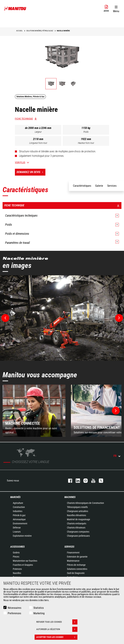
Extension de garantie (77, 557)
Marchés (15, 497)
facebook (68, 481)
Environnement (20, 523)
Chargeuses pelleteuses (78, 536)
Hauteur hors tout (86, 143)
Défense (17, 528)
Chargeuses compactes (78, 532)
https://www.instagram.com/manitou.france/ (84, 481)
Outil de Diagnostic (76, 573)
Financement (73, 553)
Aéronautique (19, 519)
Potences (17, 569)
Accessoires (17, 547)
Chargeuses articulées (77, 511)
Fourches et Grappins (23, 565)
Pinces (16, 557)
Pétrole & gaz (19, 515)
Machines (70, 497)
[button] (116, 8)
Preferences (14, 613)
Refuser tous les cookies (57, 622)
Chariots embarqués (77, 523)
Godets (16, 553)
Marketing (39, 613)
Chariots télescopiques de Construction (85, 503)
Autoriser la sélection (57, 629)
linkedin (76, 481)
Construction (19, 507)
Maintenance (73, 561)
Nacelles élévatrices (76, 515)
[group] (34, 411)
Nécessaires (14, 608)
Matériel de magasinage (79, 519)
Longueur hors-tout (38, 143)
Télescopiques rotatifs (77, 507)
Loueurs (17, 532)
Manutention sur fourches (25, 561)
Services (69, 547)
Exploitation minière (22, 536)
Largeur (38, 132)
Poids (86, 132)
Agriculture (18, 503)
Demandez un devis (31, 172)
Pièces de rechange (76, 565)
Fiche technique (24, 119)
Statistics (39, 608)
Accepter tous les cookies (57, 637)
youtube (92, 481)
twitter (99, 481)
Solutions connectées (77, 569)
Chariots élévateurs (76, 528)
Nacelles (17, 573)
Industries (18, 511)
